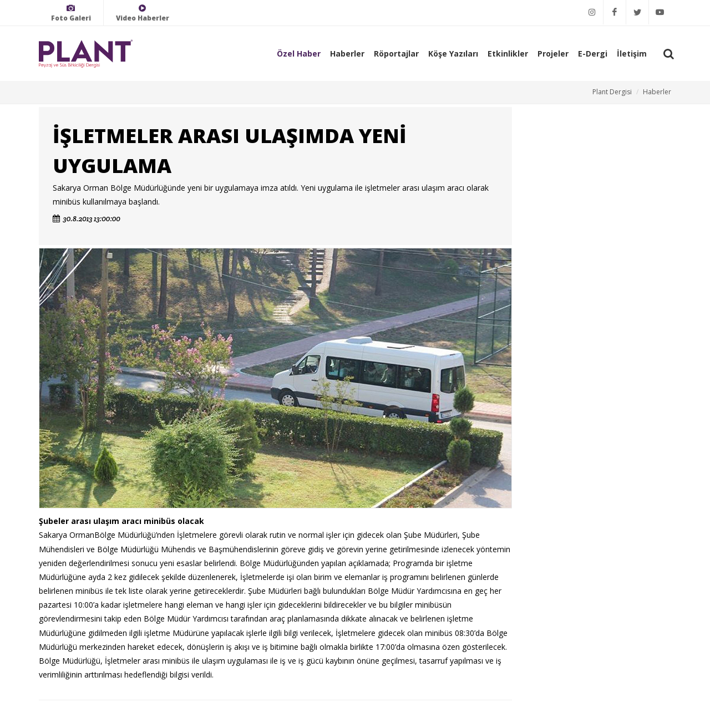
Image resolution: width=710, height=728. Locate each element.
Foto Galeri (71, 13)
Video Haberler (143, 13)
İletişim (632, 54)
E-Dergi (593, 54)
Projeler (553, 54)
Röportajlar (396, 54)
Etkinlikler (508, 54)
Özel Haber (299, 54)
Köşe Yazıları (453, 54)
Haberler (347, 54)
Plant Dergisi (612, 92)
